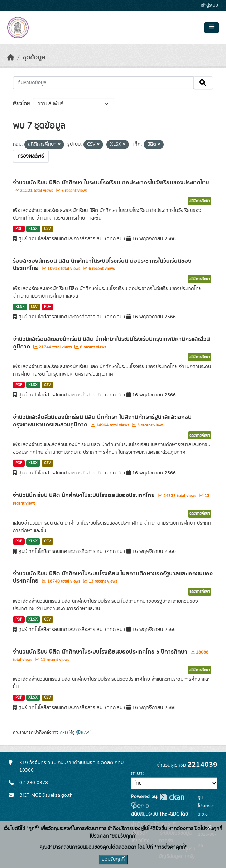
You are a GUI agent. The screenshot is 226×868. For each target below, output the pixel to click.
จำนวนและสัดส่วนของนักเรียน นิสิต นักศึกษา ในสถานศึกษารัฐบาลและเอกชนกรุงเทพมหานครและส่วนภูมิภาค (102, 421)
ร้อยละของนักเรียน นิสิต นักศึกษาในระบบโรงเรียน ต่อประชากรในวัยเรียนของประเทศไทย (102, 265)
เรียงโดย (21, 104)
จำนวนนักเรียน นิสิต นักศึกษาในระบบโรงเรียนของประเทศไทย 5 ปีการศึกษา (101, 652)
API (63, 732)
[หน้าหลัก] (11, 58)
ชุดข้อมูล (34, 58)
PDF (19, 229)
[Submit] (203, 83)
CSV (47, 229)
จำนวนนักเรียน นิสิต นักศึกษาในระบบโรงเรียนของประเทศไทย (85, 495)
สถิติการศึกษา (200, 201)
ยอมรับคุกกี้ (113, 859)
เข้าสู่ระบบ (209, 6)
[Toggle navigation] (211, 28)
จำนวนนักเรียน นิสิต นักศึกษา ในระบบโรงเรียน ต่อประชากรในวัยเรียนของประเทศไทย (111, 183)
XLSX (33, 229)
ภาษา (137, 773)
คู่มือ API (83, 732)
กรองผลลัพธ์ (31, 156)
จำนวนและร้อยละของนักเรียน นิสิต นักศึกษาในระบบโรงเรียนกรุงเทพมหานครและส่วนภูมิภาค (111, 343)
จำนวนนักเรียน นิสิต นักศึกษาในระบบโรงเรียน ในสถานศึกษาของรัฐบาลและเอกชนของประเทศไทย (113, 577)
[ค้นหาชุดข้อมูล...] (103, 83)
